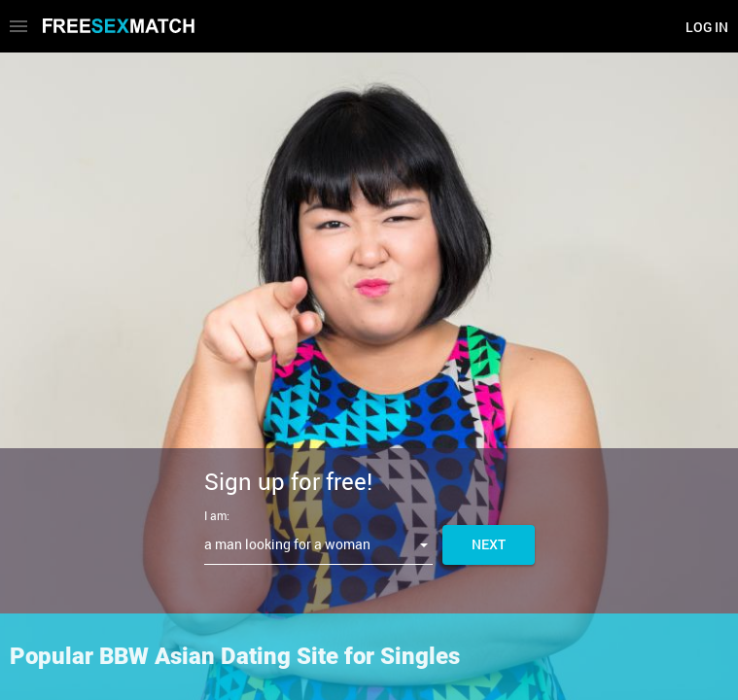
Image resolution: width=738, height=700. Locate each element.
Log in (707, 27)
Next (489, 544)
